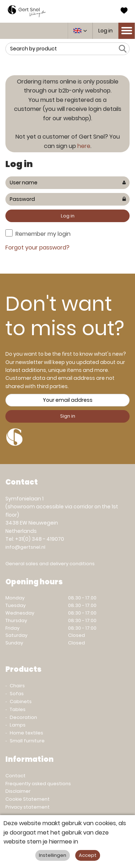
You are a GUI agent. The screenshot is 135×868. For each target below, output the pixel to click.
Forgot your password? (37, 248)
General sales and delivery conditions (50, 564)
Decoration (23, 717)
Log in (105, 31)
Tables (18, 709)
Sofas (17, 694)
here (84, 146)
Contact (15, 776)
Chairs (17, 686)
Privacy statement (28, 807)
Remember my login (43, 234)
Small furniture (27, 741)
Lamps (18, 725)
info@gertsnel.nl (25, 547)
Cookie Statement (28, 799)
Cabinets (21, 701)
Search (122, 49)
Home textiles (26, 733)
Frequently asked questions (38, 784)
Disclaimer (18, 791)
